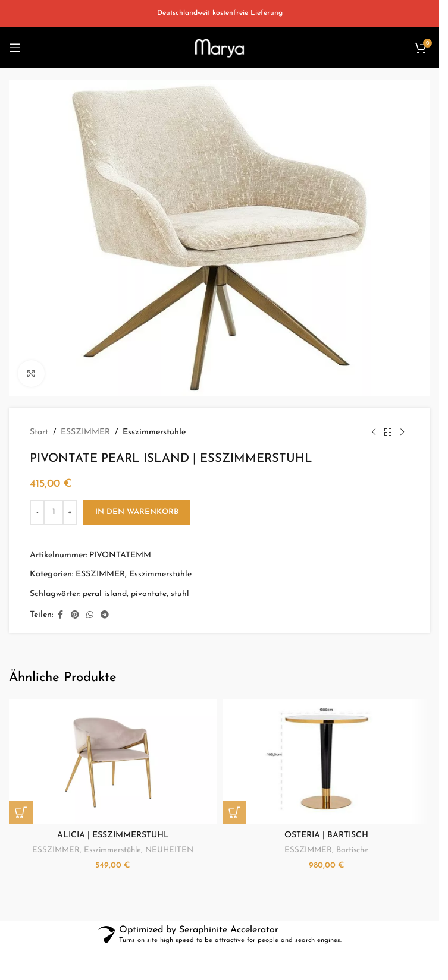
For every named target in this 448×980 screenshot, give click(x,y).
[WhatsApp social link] (90, 615)
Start (39, 432)
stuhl (180, 594)
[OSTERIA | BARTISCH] (326, 762)
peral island (105, 594)
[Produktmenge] (54, 512)
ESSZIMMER (85, 432)
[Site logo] (220, 47)
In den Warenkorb (137, 512)
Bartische (352, 850)
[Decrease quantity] (37, 512)
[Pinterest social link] (75, 615)
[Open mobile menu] (15, 48)
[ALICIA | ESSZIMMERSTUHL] (113, 762)
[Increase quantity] (70, 512)
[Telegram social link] (105, 615)
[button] (21, 812)
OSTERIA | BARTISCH (326, 835)
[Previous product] (374, 433)
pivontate (149, 594)
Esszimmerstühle (154, 432)
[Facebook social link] (60, 615)
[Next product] (402, 433)
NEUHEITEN (169, 850)
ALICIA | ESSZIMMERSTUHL (113, 835)
